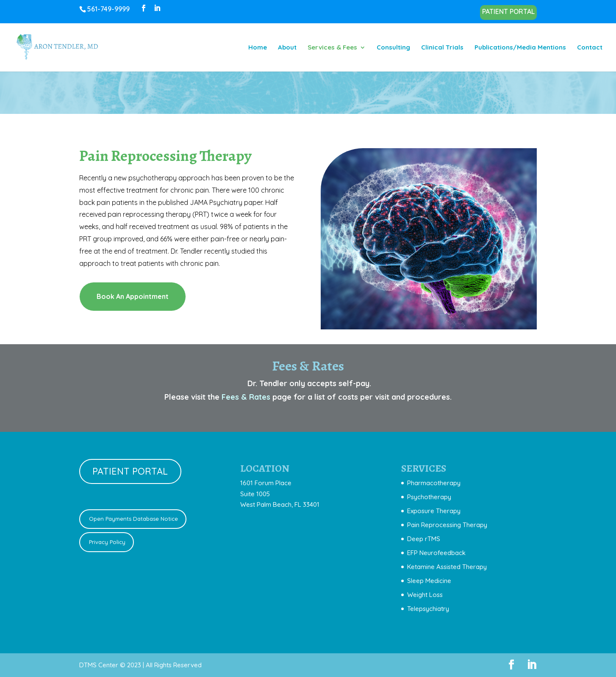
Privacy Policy (106, 542)
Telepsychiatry (428, 609)
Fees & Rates (246, 397)
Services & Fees (332, 48)
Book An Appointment (133, 296)
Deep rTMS (424, 539)
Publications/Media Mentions (520, 48)
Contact (590, 48)
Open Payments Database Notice (133, 519)
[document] (444, 546)
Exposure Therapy (434, 511)
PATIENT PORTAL (508, 12)
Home (258, 48)
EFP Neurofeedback (436, 553)
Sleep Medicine (429, 581)
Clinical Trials (442, 48)
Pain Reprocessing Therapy (447, 525)
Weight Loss (425, 595)
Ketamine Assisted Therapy (447, 567)
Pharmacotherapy (434, 483)
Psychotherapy (429, 497)
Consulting (393, 48)
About (287, 48)
